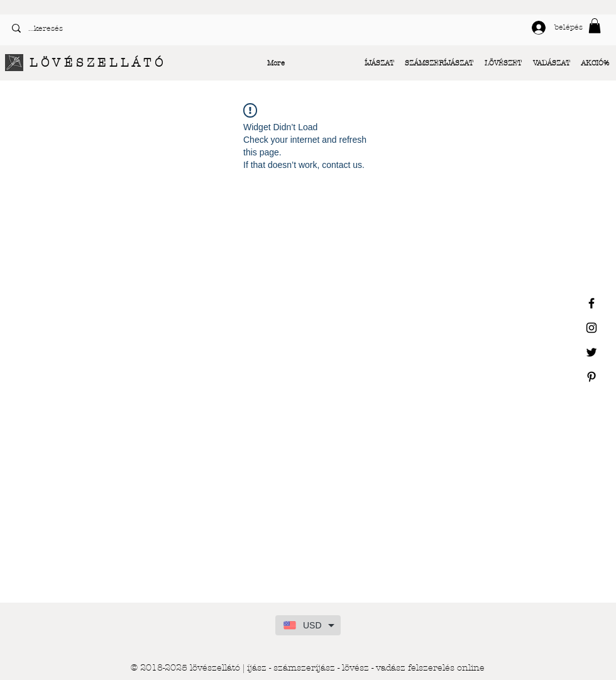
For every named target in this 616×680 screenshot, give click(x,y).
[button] (595, 26)
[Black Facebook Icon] (591, 303)
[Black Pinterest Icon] (591, 377)
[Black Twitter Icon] (591, 352)
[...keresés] (155, 28)
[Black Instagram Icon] (591, 328)
